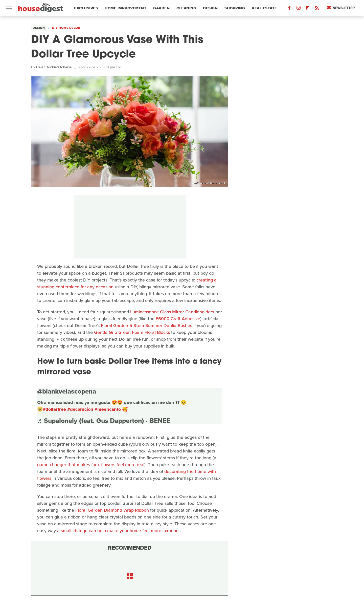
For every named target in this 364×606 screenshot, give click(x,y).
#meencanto (108, 409)
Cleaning (186, 8)
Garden (161, 8)
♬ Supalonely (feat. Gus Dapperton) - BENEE (104, 421)
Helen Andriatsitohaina (54, 67)
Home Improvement (126, 8)
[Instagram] (299, 9)
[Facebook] (289, 9)
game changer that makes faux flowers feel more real (91, 465)
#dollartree (54, 409)
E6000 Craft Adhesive (178, 319)
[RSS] (317, 9)
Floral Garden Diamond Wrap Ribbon (112, 510)
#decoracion (80, 409)
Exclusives (86, 8)
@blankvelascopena (67, 391)
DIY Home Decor (66, 28)
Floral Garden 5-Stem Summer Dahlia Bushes (146, 326)
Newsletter (341, 8)
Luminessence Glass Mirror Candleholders (172, 312)
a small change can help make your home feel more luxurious (119, 531)
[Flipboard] (308, 9)
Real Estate (264, 8)
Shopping (235, 8)
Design (210, 8)
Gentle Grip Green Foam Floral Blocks (132, 332)
